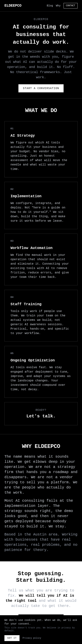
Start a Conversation (41, 88)
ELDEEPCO (13, 6)
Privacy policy (32, 638)
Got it (12, 638)
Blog (50, 6)
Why (58, 6)
